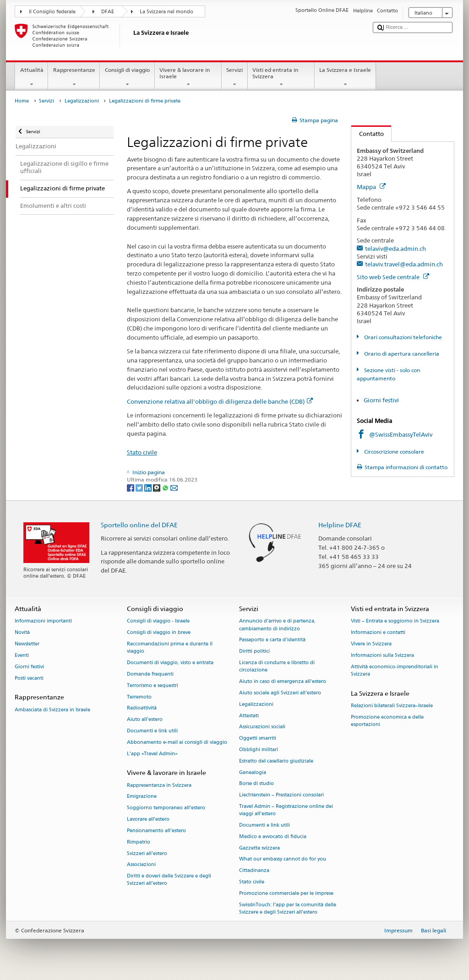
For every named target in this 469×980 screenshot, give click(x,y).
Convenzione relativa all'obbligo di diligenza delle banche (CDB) (220, 401)
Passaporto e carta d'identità (272, 640)
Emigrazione (142, 797)
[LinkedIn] (149, 487)
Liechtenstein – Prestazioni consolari (281, 795)
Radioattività (142, 708)
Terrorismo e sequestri (153, 685)
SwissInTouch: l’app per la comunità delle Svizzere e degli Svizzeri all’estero (288, 908)
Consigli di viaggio (127, 77)
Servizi (235, 77)
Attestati (249, 716)
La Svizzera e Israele (345, 77)
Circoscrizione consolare (393, 452)
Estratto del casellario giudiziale (276, 761)
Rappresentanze (74, 77)
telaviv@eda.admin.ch (395, 249)
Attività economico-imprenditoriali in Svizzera (395, 670)
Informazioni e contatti (378, 633)
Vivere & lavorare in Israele (188, 77)
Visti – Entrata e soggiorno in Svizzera (395, 621)
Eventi (22, 655)
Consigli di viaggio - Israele (158, 621)
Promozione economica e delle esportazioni (387, 721)
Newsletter (27, 644)
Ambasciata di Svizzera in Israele (52, 710)
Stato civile (142, 452)
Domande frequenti (150, 674)
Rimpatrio (139, 842)
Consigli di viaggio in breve (159, 633)
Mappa (371, 187)
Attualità (32, 77)
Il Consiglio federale (52, 12)
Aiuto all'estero (145, 720)
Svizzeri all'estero (147, 853)
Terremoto (139, 697)
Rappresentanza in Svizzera (159, 785)
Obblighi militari (259, 750)
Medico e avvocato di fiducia (273, 837)
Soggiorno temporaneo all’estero (166, 808)
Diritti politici (254, 652)
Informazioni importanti (43, 621)
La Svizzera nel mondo (166, 12)
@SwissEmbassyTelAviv (401, 434)
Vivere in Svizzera (371, 644)
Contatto (368, 134)
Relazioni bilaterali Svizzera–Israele (392, 706)
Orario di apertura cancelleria (401, 354)
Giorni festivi (381, 400)
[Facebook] (131, 487)
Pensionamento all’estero (156, 831)
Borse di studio (256, 784)
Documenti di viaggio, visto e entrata (170, 663)
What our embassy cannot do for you (283, 859)
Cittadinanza (254, 871)
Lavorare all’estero (148, 819)
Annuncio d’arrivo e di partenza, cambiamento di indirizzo (277, 625)
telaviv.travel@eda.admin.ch (404, 264)
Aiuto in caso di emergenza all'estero (283, 681)
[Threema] (157, 487)
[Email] (174, 487)
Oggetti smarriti (258, 739)
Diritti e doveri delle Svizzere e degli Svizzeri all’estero (169, 880)
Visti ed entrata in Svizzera (281, 77)
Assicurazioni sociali (262, 727)
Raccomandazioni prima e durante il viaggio (170, 647)
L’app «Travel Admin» (152, 754)
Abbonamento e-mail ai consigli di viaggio (177, 742)
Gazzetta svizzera (259, 848)
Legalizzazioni (82, 101)
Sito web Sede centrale (393, 277)
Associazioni (141, 865)
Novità (22, 633)
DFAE (108, 12)
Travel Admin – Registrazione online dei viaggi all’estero (286, 810)
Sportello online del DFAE (139, 525)
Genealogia (253, 772)
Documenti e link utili (152, 731)
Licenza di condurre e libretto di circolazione (277, 666)
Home (22, 101)
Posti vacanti (29, 678)
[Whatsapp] (166, 487)
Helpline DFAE (340, 525)
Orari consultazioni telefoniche (402, 337)
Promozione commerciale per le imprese (286, 893)
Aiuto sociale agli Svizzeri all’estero (280, 693)
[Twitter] (140, 487)
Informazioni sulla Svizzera (382, 655)
